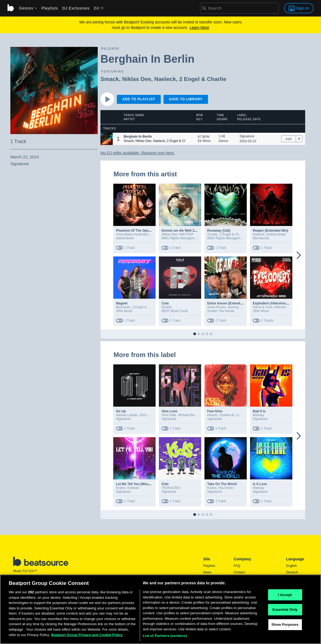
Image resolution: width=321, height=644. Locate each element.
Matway (258, 415)
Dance (223, 141)
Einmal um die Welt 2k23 (181, 231)
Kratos (121, 488)
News (207, 572)
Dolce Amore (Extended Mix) (229, 303)
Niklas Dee (136, 79)
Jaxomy (233, 307)
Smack (110, 79)
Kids (165, 484)
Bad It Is (259, 411)
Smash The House (221, 311)
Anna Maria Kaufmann (132, 234)
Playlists (50, 8)
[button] (107, 139)
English (291, 566)
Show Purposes (285, 626)
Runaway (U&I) (219, 231)
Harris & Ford (262, 307)
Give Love (169, 411)
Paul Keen (226, 488)
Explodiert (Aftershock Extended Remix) (284, 303)
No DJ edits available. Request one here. (138, 153)
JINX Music (124, 311)
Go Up (121, 411)
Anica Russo (216, 307)
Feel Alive (215, 411)
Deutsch (292, 572)
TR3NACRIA (171, 488)
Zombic (212, 234)
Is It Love (260, 484)
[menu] (26, 8)
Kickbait (133, 488)
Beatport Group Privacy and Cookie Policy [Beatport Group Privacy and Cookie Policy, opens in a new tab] (87, 636)
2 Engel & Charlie (203, 79)
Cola (165, 303)
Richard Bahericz (191, 415)
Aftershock (282, 307)
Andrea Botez (276, 234)
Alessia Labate (127, 415)
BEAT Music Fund (175, 311)
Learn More (200, 28)
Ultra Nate (169, 415)
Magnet (122, 303)
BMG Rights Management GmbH (186, 238)
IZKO (143, 415)
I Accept (285, 596)
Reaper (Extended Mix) (270, 231)
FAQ (237, 566)
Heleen (212, 415)
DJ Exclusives (76, 8)
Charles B (227, 415)
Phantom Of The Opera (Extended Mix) (146, 231)
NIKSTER (186, 234)
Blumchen (123, 307)
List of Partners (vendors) (165, 637)
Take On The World (222, 484)
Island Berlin (125, 238)
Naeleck (165, 79)
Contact (239, 572)
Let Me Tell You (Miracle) (135, 484)
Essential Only (285, 611)
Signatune (247, 136)
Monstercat (261, 238)
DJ (98, 8)
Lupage (241, 415)
